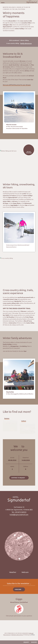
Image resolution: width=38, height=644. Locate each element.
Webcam (25, 572)
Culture (24, 421)
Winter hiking (25, 40)
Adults (12, 468)
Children (26, 468)
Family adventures (26, 43)
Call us (2, 642)
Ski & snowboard (14, 40)
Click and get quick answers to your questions (19, 616)
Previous (17, 89)
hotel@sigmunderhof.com (19, 515)
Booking (34, 642)
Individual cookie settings (17, 635)
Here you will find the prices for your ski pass (17, 85)
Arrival (12, 459)
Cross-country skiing (13, 43)
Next (21, 89)
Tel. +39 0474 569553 (19, 512)
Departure (26, 459)
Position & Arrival (5, 642)
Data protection (7, 635)
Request (26, 642)
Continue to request (18, 478)
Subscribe (18, 589)
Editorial (31, 633)
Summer (7, 418)
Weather (13, 572)
